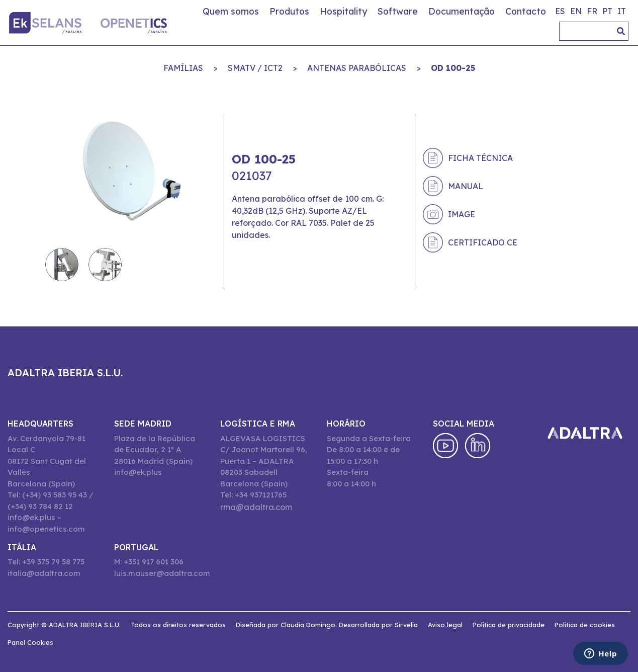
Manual (466, 186)
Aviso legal (445, 625)
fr (592, 11)
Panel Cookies (30, 642)
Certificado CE (483, 242)
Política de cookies (585, 625)
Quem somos (231, 11)
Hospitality (343, 11)
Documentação (462, 11)
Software (398, 11)
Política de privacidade (509, 625)
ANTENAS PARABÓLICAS (357, 68)
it (622, 11)
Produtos (289, 11)
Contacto (526, 11)
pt (607, 11)
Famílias (183, 68)
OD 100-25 (453, 68)
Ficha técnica (480, 158)
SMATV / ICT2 (255, 68)
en (576, 11)
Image (462, 214)
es (560, 11)
